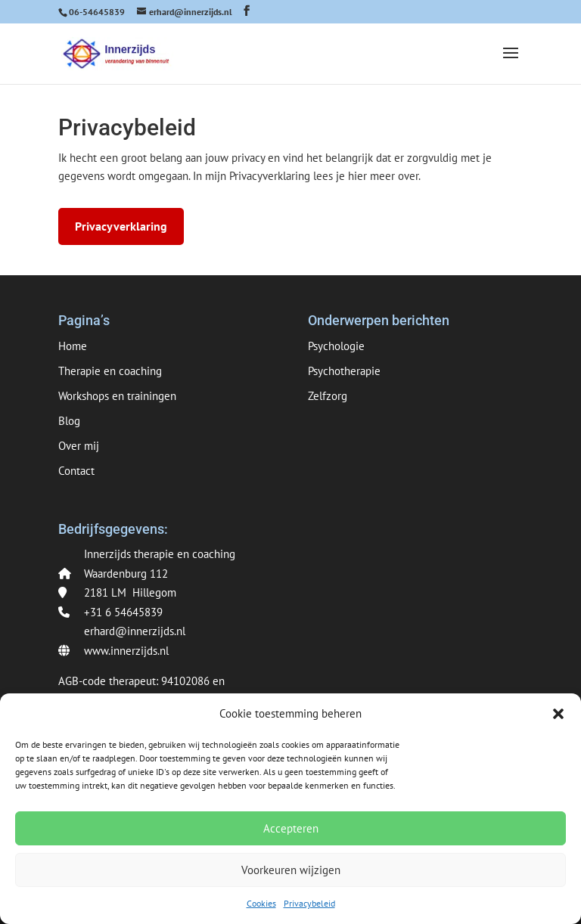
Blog (69, 421)
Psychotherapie (344, 371)
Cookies (261, 903)
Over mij (79, 446)
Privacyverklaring (121, 226)
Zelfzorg (328, 396)
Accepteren (291, 828)
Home (73, 346)
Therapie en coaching (110, 371)
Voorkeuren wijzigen (291, 870)
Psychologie (336, 346)
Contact (76, 471)
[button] (558, 714)
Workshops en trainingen (117, 396)
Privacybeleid (309, 903)
